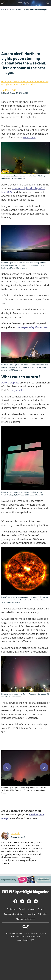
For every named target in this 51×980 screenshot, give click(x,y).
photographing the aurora (32, 327)
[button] (26, 772)
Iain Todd (15, 833)
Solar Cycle (29, 137)
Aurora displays (10, 383)
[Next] (44, 767)
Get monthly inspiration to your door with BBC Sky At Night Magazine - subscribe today (25, 83)
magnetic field (18, 390)
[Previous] (7, 767)
